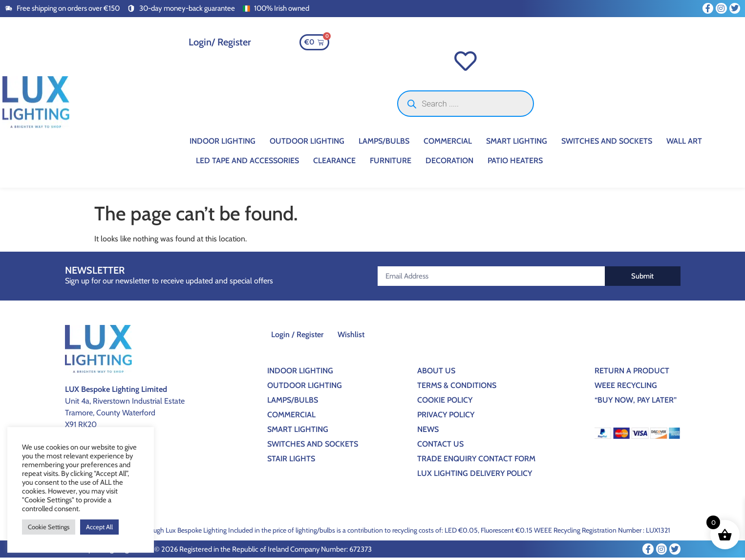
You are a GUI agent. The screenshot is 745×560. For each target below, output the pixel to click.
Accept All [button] (99, 527)
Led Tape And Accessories (247, 163)
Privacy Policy (446, 417)
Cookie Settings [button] (49, 527)
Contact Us (440, 446)
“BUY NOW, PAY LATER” (636, 402)
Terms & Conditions (457, 388)
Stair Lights (291, 461)
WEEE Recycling (626, 388)
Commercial (448, 143)
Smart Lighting (517, 143)
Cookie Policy (445, 402)
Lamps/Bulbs (384, 143)
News (428, 432)
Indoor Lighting (223, 143)
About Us (436, 373)
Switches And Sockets (607, 143)
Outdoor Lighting (307, 143)
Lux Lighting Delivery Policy (475, 476)
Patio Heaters (515, 163)
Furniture (391, 163)
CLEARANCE (334, 163)
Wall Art (684, 143)
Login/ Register (220, 42)
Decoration (449, 163)
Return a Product (632, 373)
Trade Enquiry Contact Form (476, 461)
